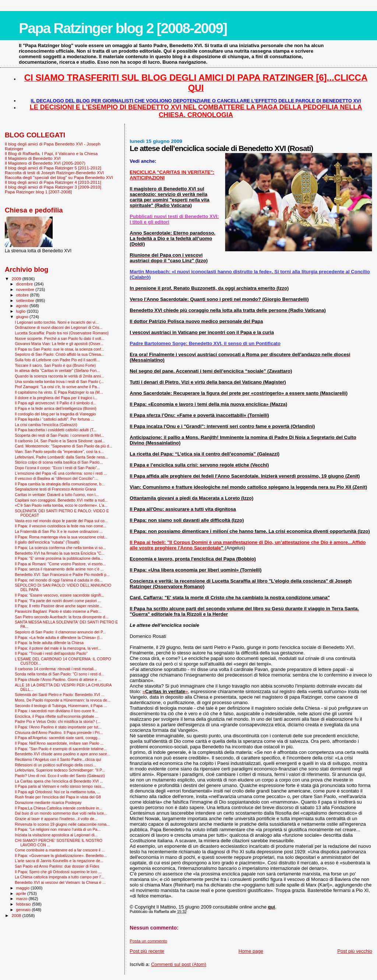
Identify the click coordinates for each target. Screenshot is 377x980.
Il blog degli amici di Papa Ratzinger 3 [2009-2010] (53, 187)
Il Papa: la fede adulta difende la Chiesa (49, 643)
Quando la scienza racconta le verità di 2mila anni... (59, 376)
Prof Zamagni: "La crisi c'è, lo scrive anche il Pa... (57, 387)
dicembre (25, 284)
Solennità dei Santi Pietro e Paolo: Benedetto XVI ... (59, 695)
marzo (22, 899)
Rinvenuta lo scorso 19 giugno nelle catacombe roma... (62, 824)
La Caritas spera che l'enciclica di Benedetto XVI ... (59, 781)
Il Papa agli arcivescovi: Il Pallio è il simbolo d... (55, 403)
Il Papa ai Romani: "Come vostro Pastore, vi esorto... (60, 564)
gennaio (24, 910)
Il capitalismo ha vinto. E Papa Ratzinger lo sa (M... (59, 392)
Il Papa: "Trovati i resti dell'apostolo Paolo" (51, 653)
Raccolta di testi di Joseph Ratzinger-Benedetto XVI (54, 173)
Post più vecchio (355, 951)
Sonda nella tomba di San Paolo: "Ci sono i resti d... (59, 674)
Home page (251, 951)
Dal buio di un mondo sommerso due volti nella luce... (61, 813)
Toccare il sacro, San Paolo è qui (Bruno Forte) (55, 365)
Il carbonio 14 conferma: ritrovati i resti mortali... (56, 669)
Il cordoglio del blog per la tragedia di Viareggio (55, 414)
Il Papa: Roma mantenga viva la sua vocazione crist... (61, 537)
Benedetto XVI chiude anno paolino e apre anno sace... (62, 754)
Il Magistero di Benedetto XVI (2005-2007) (45, 163)
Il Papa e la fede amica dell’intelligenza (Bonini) (56, 408)
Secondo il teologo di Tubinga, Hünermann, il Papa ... (61, 706)
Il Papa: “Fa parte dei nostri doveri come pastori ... (58, 601)
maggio (24, 888)
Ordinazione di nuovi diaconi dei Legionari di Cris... (59, 327)
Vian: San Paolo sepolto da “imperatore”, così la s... (59, 452)
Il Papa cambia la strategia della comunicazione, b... (60, 484)
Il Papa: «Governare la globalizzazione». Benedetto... (61, 856)
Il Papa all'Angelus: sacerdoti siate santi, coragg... (58, 738)
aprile (22, 893)
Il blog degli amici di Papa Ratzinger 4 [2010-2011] (53, 182)
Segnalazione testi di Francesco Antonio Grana (55, 489)
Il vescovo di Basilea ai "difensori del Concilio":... (57, 478)
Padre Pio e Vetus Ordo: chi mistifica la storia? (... (58, 721)
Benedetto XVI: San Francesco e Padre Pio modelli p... (62, 575)
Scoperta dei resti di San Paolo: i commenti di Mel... (59, 435)
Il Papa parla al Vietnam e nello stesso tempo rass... (60, 786)
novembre (26, 289)
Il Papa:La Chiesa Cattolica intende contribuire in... (59, 808)
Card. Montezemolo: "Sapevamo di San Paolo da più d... (64, 446)
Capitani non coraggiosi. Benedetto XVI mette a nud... (61, 500)
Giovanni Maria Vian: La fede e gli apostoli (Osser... (59, 344)
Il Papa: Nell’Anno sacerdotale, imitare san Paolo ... (59, 743)
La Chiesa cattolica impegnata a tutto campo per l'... (59, 877)
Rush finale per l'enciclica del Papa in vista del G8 (58, 797)
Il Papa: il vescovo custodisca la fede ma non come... (61, 526)
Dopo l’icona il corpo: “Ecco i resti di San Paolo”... (57, 468)
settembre (26, 301)
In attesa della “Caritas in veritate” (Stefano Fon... (57, 370)
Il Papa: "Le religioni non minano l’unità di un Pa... (58, 829)
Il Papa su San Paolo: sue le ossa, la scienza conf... (59, 349)
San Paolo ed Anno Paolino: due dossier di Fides (57, 866)
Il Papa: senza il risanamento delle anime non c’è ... (59, 569)
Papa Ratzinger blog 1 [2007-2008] (38, 192)
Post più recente (147, 951)
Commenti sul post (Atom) (179, 964)
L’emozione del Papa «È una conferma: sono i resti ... (61, 473)
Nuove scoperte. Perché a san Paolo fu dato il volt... (59, 338)
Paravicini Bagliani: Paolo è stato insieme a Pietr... (58, 611)
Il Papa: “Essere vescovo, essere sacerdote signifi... (59, 595)
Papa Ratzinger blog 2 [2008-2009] (123, 28)
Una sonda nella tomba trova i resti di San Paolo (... (59, 382)
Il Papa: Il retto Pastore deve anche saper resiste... (59, 606)
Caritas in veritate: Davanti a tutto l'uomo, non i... (57, 495)
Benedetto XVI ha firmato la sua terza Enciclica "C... (60, 553)
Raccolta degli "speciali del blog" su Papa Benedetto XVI (59, 177)
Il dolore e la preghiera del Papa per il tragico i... (56, 398)
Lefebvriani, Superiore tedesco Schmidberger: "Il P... (60, 770)
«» (165, 691)
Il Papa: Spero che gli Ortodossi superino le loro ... (58, 872)
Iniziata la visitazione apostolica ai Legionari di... (56, 835)
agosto (23, 306)
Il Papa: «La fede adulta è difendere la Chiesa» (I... (59, 637)
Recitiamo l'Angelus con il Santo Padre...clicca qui (58, 759)
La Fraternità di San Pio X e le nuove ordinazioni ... (59, 531)
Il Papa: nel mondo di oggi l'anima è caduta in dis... (59, 580)
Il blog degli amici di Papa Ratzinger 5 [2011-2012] (53, 168)
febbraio (24, 904)
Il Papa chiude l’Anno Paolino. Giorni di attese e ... (58, 679)
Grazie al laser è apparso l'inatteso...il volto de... (56, 819)
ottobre (23, 295)
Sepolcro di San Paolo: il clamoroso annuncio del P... (60, 632)
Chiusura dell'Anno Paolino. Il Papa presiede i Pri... (59, 733)
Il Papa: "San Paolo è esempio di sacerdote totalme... (61, 749)
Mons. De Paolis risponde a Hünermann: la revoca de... (63, 700)
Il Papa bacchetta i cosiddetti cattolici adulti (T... (56, 430)
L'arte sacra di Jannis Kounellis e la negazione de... (59, 861)
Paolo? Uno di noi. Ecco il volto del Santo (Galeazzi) (60, 776)
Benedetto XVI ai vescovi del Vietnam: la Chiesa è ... (60, 882)
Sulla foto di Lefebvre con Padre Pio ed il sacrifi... (57, 360)
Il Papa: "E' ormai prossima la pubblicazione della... (59, 558)
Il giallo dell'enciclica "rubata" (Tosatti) (47, 542)
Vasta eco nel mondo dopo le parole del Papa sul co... (61, 521)
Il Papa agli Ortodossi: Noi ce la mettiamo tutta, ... (57, 792)
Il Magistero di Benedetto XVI (33, 158)
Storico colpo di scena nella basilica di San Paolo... (59, 462)
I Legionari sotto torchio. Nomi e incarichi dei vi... (57, 322)
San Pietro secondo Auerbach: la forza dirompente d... (61, 617)
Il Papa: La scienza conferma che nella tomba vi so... (60, 548)
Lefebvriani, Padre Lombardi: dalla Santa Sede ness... (61, 457)
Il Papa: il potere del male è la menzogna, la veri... (58, 648)
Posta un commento (148, 941)
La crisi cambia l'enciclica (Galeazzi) (46, 425)
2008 (17, 915)
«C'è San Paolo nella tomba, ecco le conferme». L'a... (61, 505)
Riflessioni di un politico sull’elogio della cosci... (55, 765)
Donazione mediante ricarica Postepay (48, 802)
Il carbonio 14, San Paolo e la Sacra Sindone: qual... (60, 441)
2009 (17, 279)
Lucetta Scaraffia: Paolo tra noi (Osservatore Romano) (62, 333)
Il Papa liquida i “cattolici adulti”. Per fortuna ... (54, 419)
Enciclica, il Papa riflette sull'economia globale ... (57, 716)
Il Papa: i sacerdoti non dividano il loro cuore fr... (56, 711)
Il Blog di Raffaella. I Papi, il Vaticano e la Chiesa (51, 153)
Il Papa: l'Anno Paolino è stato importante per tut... (58, 727)
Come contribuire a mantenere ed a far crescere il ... (60, 850)
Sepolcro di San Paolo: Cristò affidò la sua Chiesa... (59, 354)
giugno (23, 317)
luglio (22, 311)
